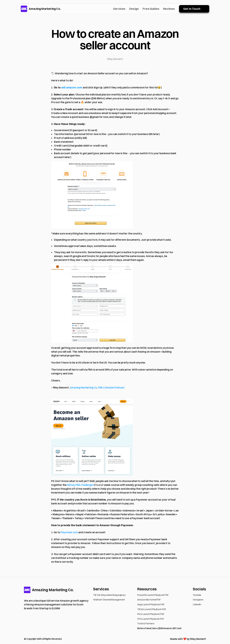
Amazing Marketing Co (83, 387)
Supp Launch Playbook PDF (151, 604)
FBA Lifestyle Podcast (111, 387)
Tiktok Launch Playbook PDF (152, 609)
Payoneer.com (69, 532)
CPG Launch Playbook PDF (151, 619)
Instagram (198, 600)
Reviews (169, 9)
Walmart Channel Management (109, 600)
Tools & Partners (146, 624)
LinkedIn (197, 604)
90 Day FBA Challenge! (80, 485)
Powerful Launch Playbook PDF (153, 595)
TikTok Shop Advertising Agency (109, 595)
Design (134, 9)
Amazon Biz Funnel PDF (149, 600)
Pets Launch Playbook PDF (151, 614)
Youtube (197, 595)
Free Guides (151, 9)
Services (119, 9)
